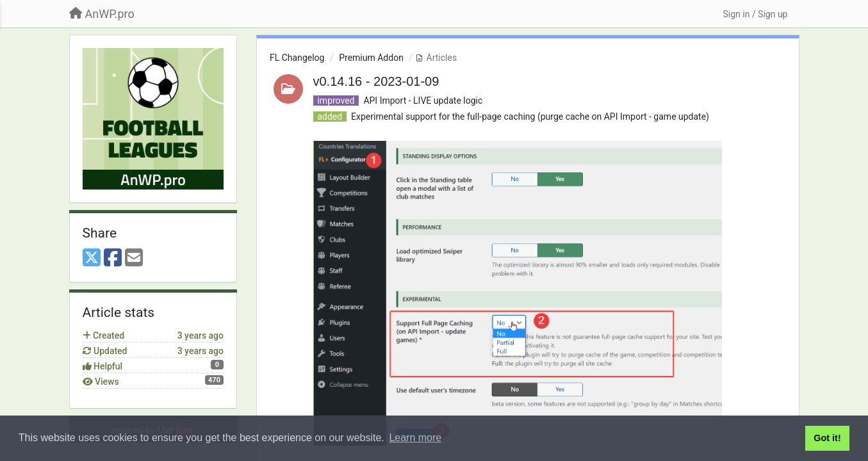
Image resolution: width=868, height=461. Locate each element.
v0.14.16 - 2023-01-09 (376, 81)
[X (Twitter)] (92, 258)
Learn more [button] (415, 438)
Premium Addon (371, 58)
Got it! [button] (827, 438)
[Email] (134, 258)
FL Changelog (297, 58)
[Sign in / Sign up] (755, 14)
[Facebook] (113, 258)
